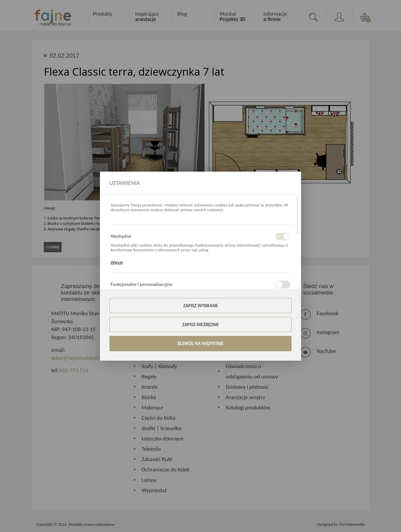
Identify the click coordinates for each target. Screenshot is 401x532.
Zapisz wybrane (200, 306)
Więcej (117, 262)
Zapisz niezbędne (200, 324)
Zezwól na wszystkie (200, 343)
